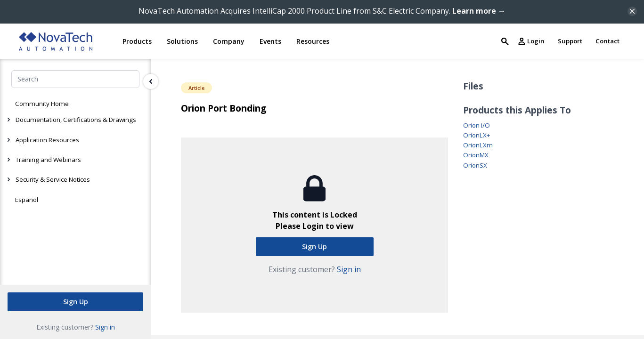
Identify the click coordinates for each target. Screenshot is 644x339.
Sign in (105, 327)
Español (27, 200)
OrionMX (476, 155)
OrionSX (475, 165)
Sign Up (76, 301)
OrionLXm (478, 145)
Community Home (42, 104)
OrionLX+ (477, 135)
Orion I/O (477, 125)
